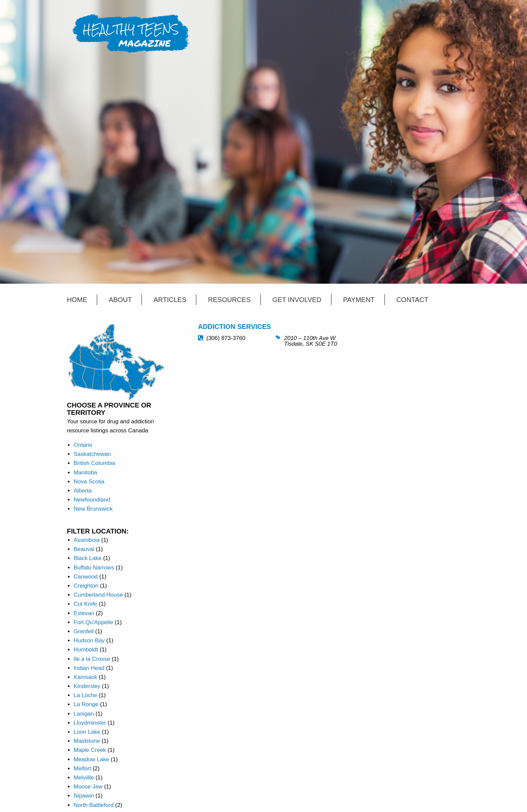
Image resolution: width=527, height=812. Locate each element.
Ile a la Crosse (92, 659)
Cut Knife (85, 604)
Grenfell (84, 631)
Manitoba (85, 473)
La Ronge (86, 704)
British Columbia (94, 463)
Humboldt (86, 650)
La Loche (85, 695)
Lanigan (84, 714)
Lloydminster (90, 723)
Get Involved (297, 300)
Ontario (83, 445)
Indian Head (89, 668)
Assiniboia (87, 540)
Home (77, 300)
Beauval (84, 549)
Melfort (82, 768)
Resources (229, 300)
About (120, 300)
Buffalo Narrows (94, 568)
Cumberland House (98, 595)
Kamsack (85, 677)
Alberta (83, 491)
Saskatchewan (92, 454)
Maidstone (87, 741)
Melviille (84, 778)
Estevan (84, 613)
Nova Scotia (89, 482)
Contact (412, 300)
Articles (170, 300)
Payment (359, 300)
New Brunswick (93, 509)
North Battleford (94, 805)
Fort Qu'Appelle (93, 622)
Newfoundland (92, 500)
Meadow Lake (91, 759)
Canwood (86, 577)
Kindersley (87, 686)
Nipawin (84, 796)
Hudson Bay (89, 640)
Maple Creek (90, 750)
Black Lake (88, 558)
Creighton (86, 586)
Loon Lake (87, 732)
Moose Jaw (88, 787)
